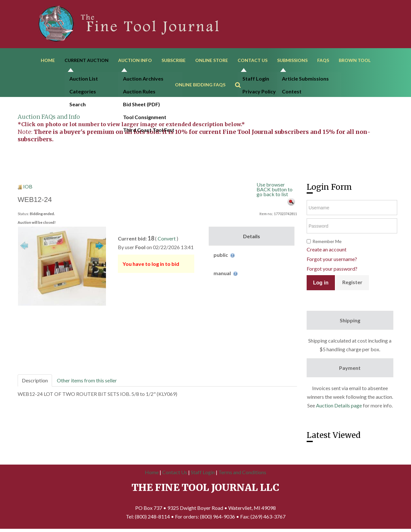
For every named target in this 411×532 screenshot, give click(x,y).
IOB (28, 186)
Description (35, 380)
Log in (321, 283)
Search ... (241, 76)
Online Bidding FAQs (200, 85)
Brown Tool (355, 60)
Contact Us (253, 60)
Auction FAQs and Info (49, 117)
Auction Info (135, 60)
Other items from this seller (87, 380)
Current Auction (87, 60)
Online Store (212, 60)
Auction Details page (339, 405)
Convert (167, 238)
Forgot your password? (332, 269)
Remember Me (327, 241)
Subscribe (174, 60)
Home (48, 60)
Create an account (327, 249)
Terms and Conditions (242, 472)
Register (352, 282)
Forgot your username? (332, 259)
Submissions (292, 60)
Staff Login (203, 472)
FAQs (323, 60)
